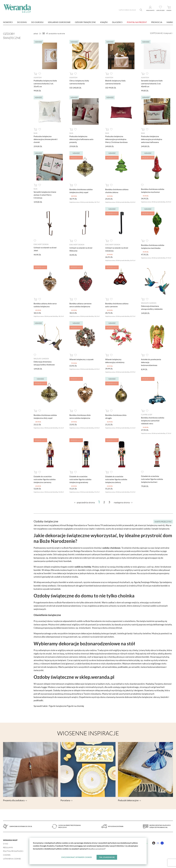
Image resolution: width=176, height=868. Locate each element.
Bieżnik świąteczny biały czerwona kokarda (115, 82)
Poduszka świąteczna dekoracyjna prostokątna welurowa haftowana (152, 139)
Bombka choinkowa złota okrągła (116, 416)
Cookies (7, 855)
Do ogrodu (37, 22)
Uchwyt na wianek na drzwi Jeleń (45, 249)
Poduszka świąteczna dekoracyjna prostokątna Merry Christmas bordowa (116, 139)
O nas (6, 844)
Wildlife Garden (149, 303)
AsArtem (38, 77)
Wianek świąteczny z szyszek (81, 359)
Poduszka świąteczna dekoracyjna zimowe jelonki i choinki (46, 139)
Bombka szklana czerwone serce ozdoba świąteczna (80, 305)
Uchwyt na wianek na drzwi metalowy (117, 249)
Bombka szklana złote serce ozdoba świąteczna (45, 305)
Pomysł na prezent (137, 22)
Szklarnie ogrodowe (59, 22)
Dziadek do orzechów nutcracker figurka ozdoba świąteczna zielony (116, 479)
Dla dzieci (117, 22)
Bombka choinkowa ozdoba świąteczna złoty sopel (81, 191)
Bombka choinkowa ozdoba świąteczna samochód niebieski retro (153, 420)
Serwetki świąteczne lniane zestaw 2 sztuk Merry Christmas (45, 195)
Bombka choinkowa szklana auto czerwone (117, 305)
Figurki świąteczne (58, 706)
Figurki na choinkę (75, 706)
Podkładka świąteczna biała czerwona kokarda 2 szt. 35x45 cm (45, 83)
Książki (104, 22)
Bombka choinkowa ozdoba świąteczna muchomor (153, 190)
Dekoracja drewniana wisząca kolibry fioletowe (44, 363)
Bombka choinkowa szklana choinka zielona (117, 191)
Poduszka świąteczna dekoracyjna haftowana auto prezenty (81, 139)
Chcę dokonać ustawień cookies (76, 857)
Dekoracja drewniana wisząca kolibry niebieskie (152, 307)
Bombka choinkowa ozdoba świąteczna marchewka (153, 247)
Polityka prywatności (13, 851)
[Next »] (123, 502)
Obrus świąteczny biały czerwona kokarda (79, 82)
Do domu (22, 22)
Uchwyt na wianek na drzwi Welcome (81, 249)
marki (170, 22)
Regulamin (8, 847)
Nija (36, 133)
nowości (8, 22)
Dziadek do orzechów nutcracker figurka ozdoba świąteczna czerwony (45, 479)
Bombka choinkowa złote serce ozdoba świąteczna (80, 416)
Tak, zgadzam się (107, 857)
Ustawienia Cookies (12, 859)
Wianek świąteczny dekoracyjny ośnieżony (115, 361)
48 (47, 33)
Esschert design (41, 244)
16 (40, 33)
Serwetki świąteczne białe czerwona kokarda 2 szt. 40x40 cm (152, 83)
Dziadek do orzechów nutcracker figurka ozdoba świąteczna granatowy (80, 479)
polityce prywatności (99, 848)
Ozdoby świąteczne (85, 22)
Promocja (157, 22)
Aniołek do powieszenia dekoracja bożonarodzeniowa (151, 362)
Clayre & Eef (147, 414)
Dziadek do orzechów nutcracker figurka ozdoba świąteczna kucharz (152, 479)
